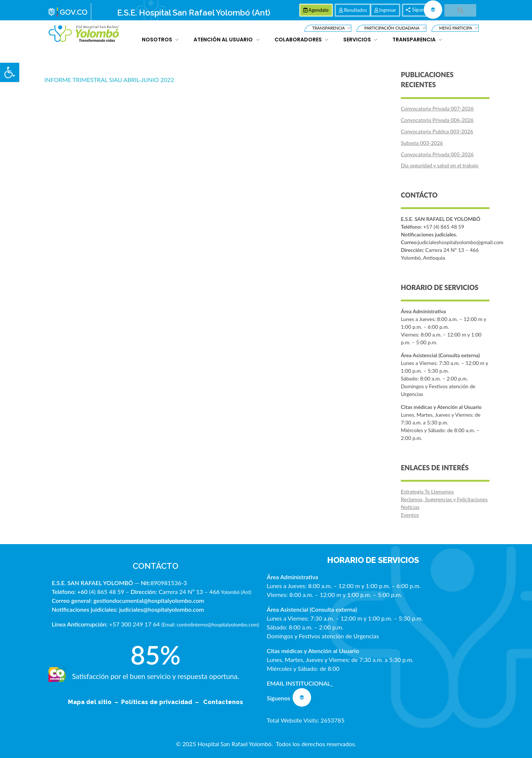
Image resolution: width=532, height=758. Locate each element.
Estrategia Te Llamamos (427, 491)
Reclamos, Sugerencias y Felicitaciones (444, 499)
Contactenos (223, 702)
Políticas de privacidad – (161, 702)
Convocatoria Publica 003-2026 (437, 131)
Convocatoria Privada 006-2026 (437, 120)
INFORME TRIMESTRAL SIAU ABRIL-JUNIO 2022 (109, 80)
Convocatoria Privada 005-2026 (437, 154)
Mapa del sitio (91, 702)
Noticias (410, 507)
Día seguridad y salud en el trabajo (440, 165)
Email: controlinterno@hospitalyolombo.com (210, 625)
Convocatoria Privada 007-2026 (437, 108)
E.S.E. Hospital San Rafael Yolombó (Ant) (194, 13)
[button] (10, 72)
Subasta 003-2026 (422, 143)
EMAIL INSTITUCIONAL (299, 683)
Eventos (410, 515)
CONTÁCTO (156, 566)
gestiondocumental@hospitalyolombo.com (149, 600)
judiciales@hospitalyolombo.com (161, 609)
